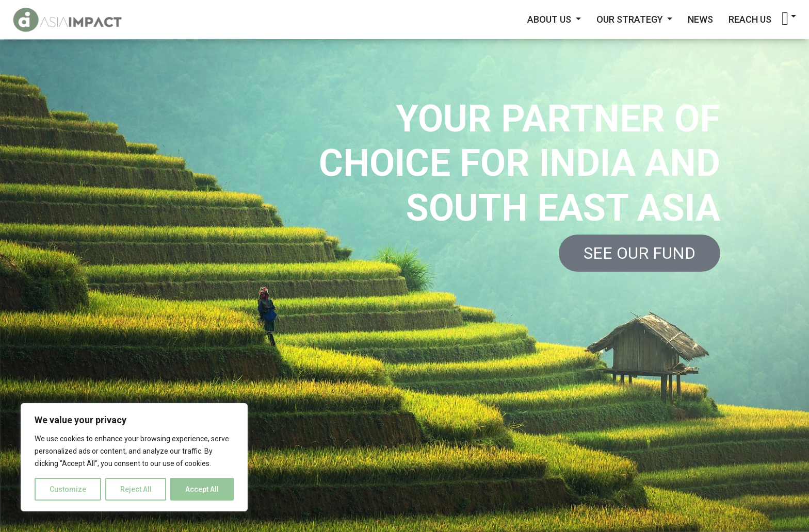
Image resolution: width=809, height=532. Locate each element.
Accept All (202, 489)
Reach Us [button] (750, 19)
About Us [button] (550, 19)
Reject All (136, 489)
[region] (134, 457)
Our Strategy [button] (631, 19)
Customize (68, 489)
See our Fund (640, 253)
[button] (789, 19)
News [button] (700, 19)
